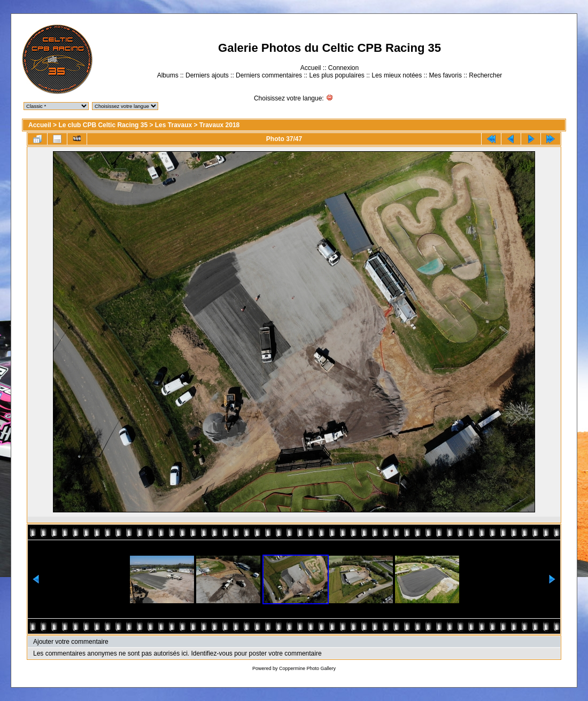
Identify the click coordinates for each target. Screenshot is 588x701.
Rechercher (485, 75)
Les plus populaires (336, 75)
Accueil (311, 68)
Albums (168, 75)
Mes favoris (446, 75)
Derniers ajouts (207, 75)
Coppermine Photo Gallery (307, 668)
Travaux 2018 (219, 125)
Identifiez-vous (211, 653)
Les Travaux (173, 125)
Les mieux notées (397, 75)
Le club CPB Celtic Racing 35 (103, 125)
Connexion (343, 68)
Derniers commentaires (269, 75)
